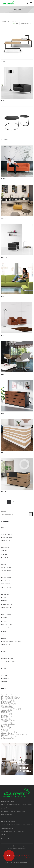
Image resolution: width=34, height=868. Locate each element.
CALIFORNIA (5, 140)
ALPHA (3, 62)
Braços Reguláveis (7, 704)
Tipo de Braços (6, 700)
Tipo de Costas (6, 708)
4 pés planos (5, 723)
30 (16, 22)
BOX (3, 101)
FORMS (3, 218)
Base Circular (5, 725)
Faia (3, 715)
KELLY (3, 335)
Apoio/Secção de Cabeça (10, 709)
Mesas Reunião (5, 558)
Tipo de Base (5, 695)
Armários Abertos (6, 567)
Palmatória (5, 705)
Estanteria (4, 672)
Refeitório (4, 621)
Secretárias (5, 554)
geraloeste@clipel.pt (7, 828)
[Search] (31, 514)
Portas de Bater (6, 581)
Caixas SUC (4, 682)
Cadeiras (4, 528)
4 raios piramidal (7, 724)
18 (13, 22)
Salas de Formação (7, 561)
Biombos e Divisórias (7, 665)
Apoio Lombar (6, 733)
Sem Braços (5, 706)
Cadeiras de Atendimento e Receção (11, 544)
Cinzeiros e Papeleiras (7, 658)
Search (4, 512)
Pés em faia (5, 728)
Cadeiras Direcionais (7, 531)
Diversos (4, 652)
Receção (4, 632)
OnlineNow (26, 863)
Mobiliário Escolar (7, 604)
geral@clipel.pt (5, 808)
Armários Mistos (6, 571)
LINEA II (3, 453)
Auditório (4, 551)
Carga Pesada (5, 679)
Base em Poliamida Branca (10, 697)
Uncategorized (6, 738)
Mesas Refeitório (6, 628)
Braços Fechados (7, 701)
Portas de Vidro (6, 584)
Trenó (3, 731)
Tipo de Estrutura (7, 720)
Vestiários (4, 591)
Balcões (4, 638)
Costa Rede (5, 714)
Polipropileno (5, 717)
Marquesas (4, 668)
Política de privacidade (20, 849)
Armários (4, 564)
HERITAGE (4, 257)
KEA (2, 296)
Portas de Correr (6, 577)
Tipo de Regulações (8, 732)
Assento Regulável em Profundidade (13, 734)
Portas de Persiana (6, 574)
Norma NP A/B (5, 594)
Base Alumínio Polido (8, 696)
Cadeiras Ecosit (6, 547)
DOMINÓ (4, 179)
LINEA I (3, 414)
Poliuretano (5, 718)
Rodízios (4, 729)
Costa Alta (5, 711)
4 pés (3, 722)
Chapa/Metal (6, 710)
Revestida (4, 719)
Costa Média (5, 713)
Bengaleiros (5, 655)
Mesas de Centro (6, 648)
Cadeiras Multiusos (7, 537)
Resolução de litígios (20, 846)
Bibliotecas (4, 618)
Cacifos (4, 597)
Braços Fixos (5, 702)
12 (11, 22)
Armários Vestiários (7, 588)
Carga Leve (4, 675)
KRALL (3, 374)
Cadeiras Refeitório (7, 625)
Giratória (4, 736)
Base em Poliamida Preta (9, 699)
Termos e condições (7, 846)
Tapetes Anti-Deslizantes (8, 662)
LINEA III (3, 492)
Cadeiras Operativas (7, 534)
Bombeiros (4, 601)
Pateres (4, 727)
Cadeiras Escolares (7, 608)
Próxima (24, 502)
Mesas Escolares (6, 611)
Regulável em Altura (8, 737)
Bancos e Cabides (6, 614)
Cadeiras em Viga (6, 541)
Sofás (3, 635)
